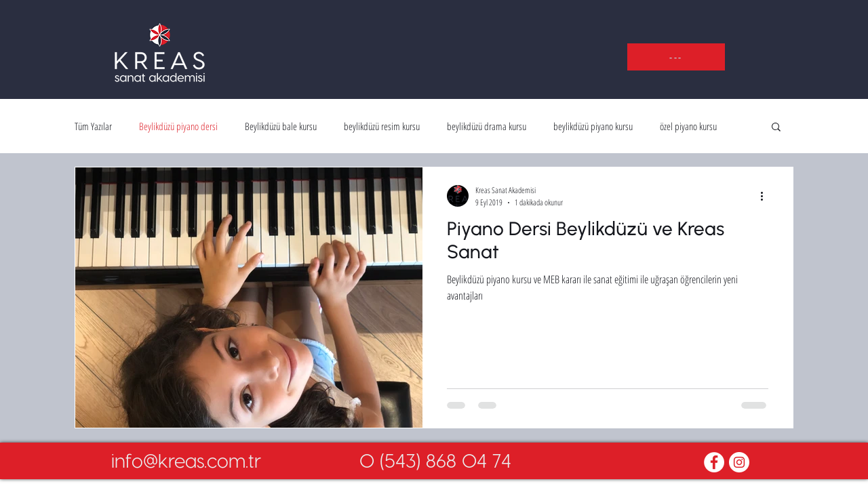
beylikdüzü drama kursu (487, 126)
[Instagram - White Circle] (739, 462)
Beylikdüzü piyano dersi (178, 126)
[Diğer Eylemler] (766, 196)
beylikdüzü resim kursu (382, 126)
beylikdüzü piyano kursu (593, 126)
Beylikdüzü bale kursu (281, 126)
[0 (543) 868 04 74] (435, 461)
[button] (676, 57)
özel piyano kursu (688, 126)
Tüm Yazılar (93, 126)
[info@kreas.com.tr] (186, 461)
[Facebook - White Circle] (714, 462)
